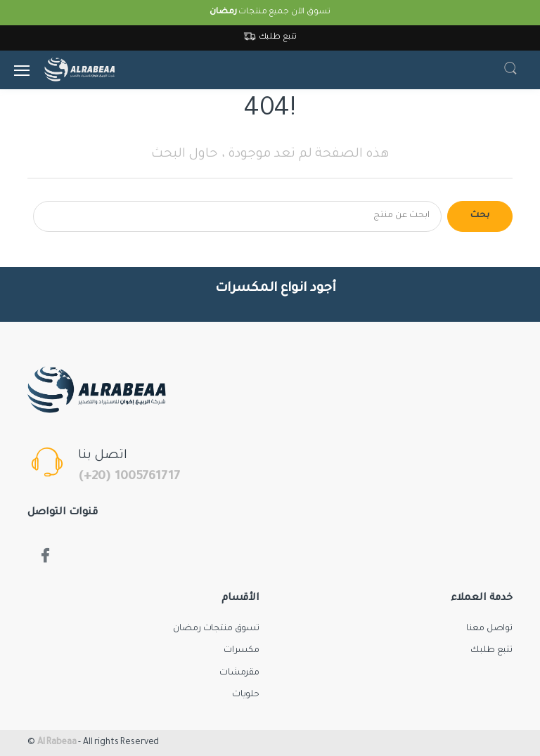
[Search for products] (237, 216)
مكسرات (242, 651)
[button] (510, 70)
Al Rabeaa (57, 743)
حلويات (246, 695)
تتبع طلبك (270, 38)
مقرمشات (239, 673)
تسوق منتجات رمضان (216, 629)
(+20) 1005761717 (129, 477)
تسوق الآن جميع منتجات (270, 12)
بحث (480, 216)
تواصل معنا (489, 629)
